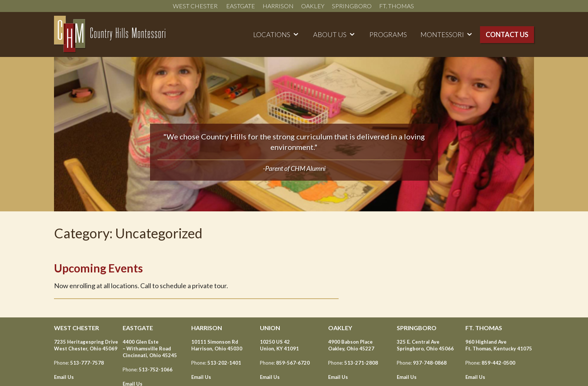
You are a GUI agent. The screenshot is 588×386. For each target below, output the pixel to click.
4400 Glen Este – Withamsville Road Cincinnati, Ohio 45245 (150, 349)
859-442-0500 (498, 363)
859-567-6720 (293, 363)
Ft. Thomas (397, 6)
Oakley (313, 6)
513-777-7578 (87, 363)
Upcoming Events (98, 268)
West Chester (196, 6)
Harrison (278, 6)
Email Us (64, 377)
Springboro (352, 6)
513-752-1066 (156, 370)
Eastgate (241, 6)
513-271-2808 (361, 363)
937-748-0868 (430, 363)
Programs (388, 34)
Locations (272, 34)
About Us (330, 34)
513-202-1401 (224, 363)
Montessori (442, 34)
